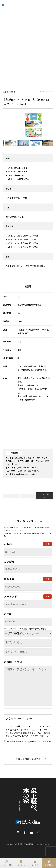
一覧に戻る (45, 496)
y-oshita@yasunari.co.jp (24, 474)
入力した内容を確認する (28, 759)
